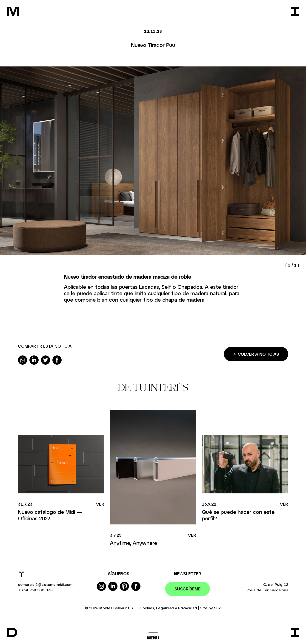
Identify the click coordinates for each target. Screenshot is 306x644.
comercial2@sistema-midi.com (45, 584)
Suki (218, 608)
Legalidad (165, 608)
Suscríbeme (187, 589)
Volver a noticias (256, 354)
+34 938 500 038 (37, 590)
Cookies (147, 608)
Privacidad (188, 608)
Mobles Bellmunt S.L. (118, 608)
